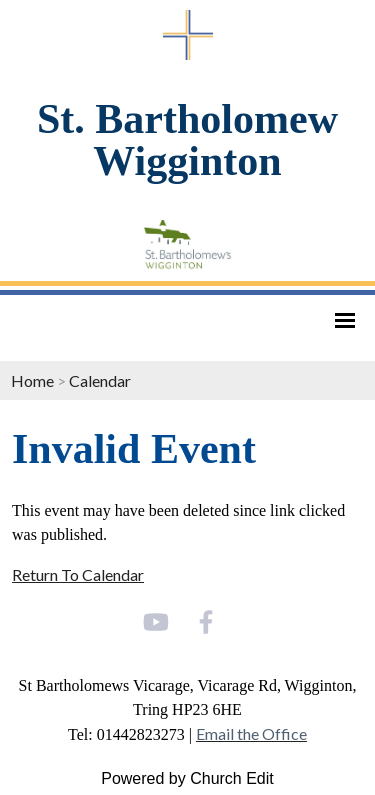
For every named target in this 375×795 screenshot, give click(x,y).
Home (32, 380)
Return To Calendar (78, 574)
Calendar (100, 380)
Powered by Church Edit (187, 778)
